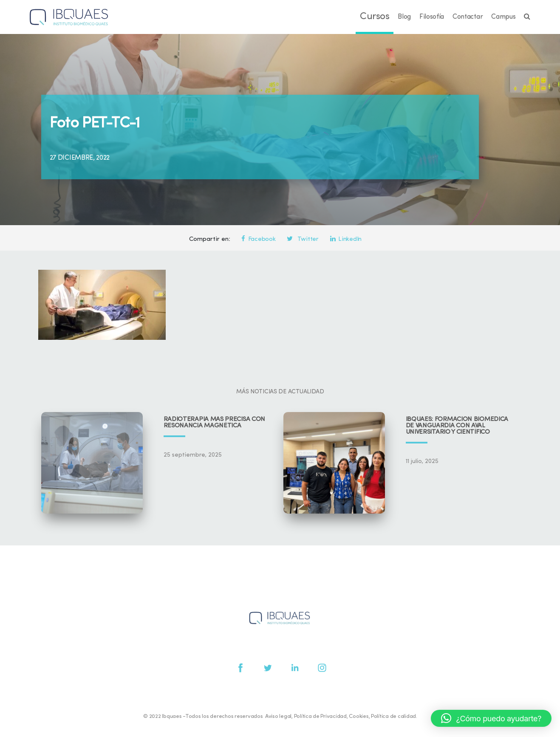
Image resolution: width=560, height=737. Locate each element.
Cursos (375, 17)
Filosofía (432, 17)
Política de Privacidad (320, 716)
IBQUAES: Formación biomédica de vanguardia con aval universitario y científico (457, 426)
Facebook (258, 239)
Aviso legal (278, 716)
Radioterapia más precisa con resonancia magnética (215, 423)
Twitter (303, 239)
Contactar (468, 17)
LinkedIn (346, 239)
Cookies (359, 716)
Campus (503, 17)
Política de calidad (393, 716)
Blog (404, 17)
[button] (491, 718)
